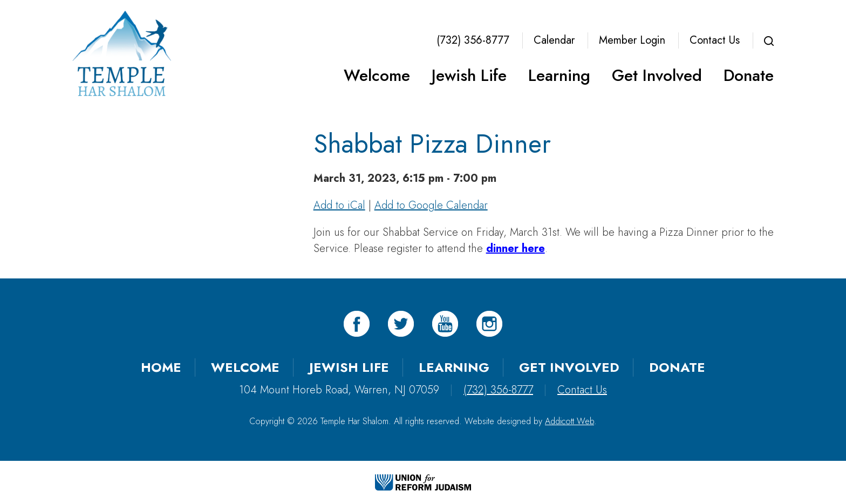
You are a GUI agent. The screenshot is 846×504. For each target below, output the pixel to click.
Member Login (632, 40)
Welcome (377, 75)
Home (161, 367)
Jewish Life (469, 75)
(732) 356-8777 (473, 40)
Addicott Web (569, 421)
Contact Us (715, 40)
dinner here (516, 248)
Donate (749, 75)
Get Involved (657, 75)
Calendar (554, 40)
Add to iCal (339, 205)
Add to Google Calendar (431, 205)
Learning (559, 75)
